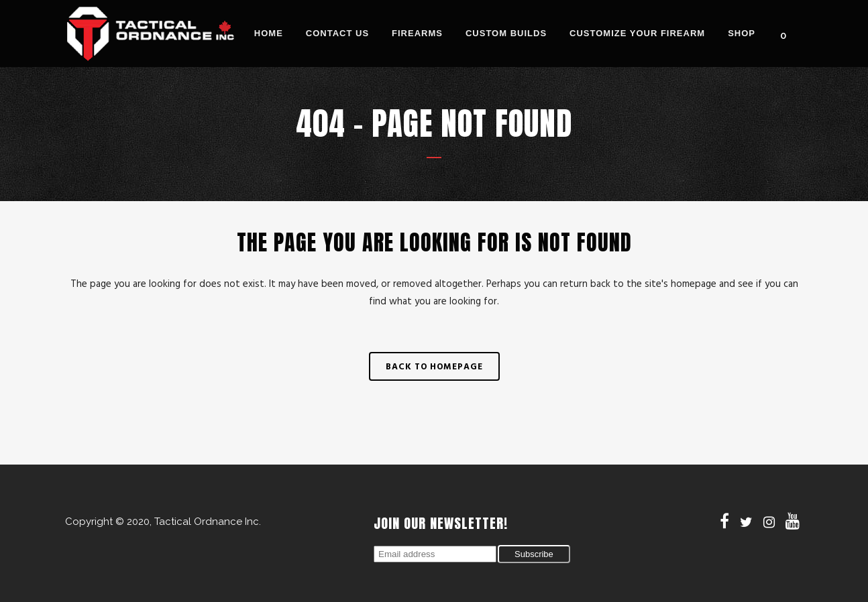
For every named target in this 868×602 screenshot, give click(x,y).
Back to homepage (434, 366)
